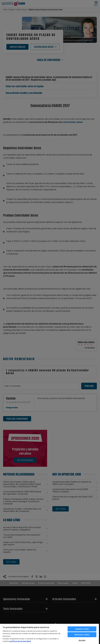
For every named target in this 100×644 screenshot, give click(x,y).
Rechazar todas (82, 635)
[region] (49, 634)
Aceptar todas (82, 629)
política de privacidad (20, 641)
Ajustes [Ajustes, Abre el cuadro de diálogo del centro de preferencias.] (82, 640)
